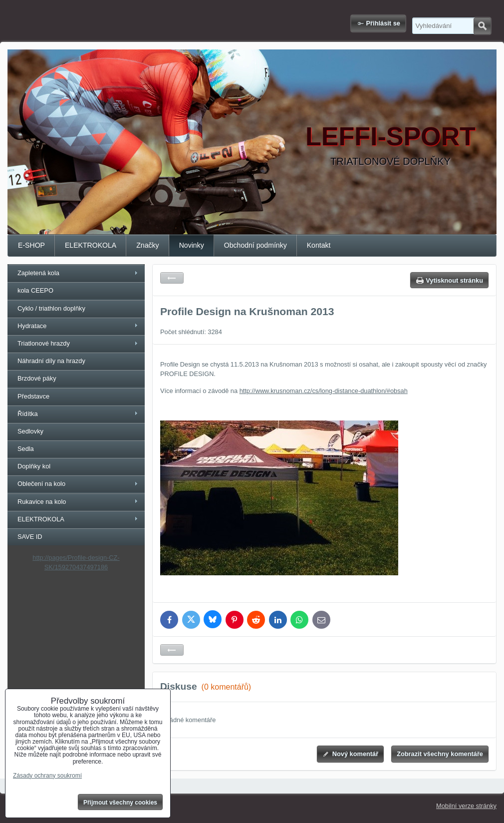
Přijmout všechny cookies (120, 803)
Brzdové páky (37, 378)
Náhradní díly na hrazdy (51, 361)
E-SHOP (31, 245)
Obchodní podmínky (255, 245)
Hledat (482, 26)
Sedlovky (30, 431)
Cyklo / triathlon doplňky (51, 308)
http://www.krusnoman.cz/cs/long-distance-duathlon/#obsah (324, 391)
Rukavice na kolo (42, 502)
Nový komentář (355, 754)
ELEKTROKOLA (91, 245)
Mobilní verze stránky (466, 806)
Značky (147, 245)
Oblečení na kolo (41, 484)
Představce (33, 396)
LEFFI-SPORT (390, 136)
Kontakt (319, 245)
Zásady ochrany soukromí (47, 776)
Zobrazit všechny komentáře (440, 754)
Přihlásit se (383, 23)
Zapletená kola (38, 273)
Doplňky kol (34, 466)
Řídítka (28, 414)
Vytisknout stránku (454, 280)
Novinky (192, 245)
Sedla (26, 449)
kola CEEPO (35, 290)
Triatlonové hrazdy (44, 343)
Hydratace (32, 326)
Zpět (172, 278)
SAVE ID (30, 537)
